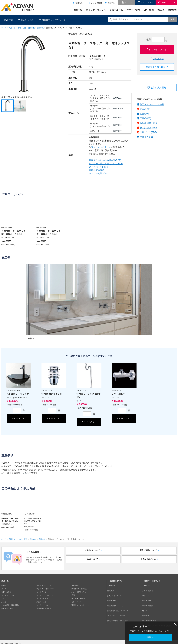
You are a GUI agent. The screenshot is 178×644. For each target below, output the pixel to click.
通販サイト (13, 539)
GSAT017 (117, 131)
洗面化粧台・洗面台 (44, 608)
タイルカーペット (8, 595)
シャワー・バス (42, 605)
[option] (32, 63)
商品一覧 (78, 10)
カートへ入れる (159, 49)
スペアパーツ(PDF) (99, 167)
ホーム (4, 28)
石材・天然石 (6, 592)
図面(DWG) (146, 118)
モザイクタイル (7, 608)
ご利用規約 (114, 585)
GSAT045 (117, 118)
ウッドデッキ (41, 592)
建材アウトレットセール (81, 605)
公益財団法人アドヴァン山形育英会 (158, 612)
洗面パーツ (76, 595)
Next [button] (3, 94)
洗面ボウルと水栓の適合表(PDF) (105, 160)
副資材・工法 (41, 602)
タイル (4, 589)
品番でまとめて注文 (156, 67)
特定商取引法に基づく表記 (119, 608)
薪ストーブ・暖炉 (78, 599)
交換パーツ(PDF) (148, 132)
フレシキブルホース (101, 147)
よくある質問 (96, 3)
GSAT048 (117, 98)
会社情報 (148, 605)
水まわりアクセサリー (80, 592)
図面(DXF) (145, 114)
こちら (24, 473)
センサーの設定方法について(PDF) (106, 164)
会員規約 (113, 589)
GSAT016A (118, 108)
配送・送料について (148, 552)
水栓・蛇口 (22, 28)
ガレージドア (76, 602)
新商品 (4, 585)
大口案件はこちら (148, 565)
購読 (149, 637)
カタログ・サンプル (96, 10)
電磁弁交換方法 (97, 170)
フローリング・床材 (44, 585)
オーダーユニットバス (45, 595)
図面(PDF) (145, 109)
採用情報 (172, 10)
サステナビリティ (151, 608)
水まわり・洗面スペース (45, 589)
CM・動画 (149, 10)
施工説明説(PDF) (148, 128)
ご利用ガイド (80, 3)
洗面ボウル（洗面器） (80, 589)
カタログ (148, 592)
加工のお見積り (42, 599)
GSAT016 (117, 125)
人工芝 (4, 602)
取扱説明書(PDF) (148, 123)
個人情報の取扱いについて (119, 602)
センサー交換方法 (98, 173)
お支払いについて (92, 552)
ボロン (4, 599)
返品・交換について (117, 599)
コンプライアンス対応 (118, 605)
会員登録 (111, 3)
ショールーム (116, 10)
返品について (92, 565)
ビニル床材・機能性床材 (10, 605)
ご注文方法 (158, 59)
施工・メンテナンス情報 (152, 104)
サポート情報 (133, 10)
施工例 (161, 10)
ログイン (128, 3)
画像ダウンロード (149, 137)
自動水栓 (31, 28)
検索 (173, 19)
